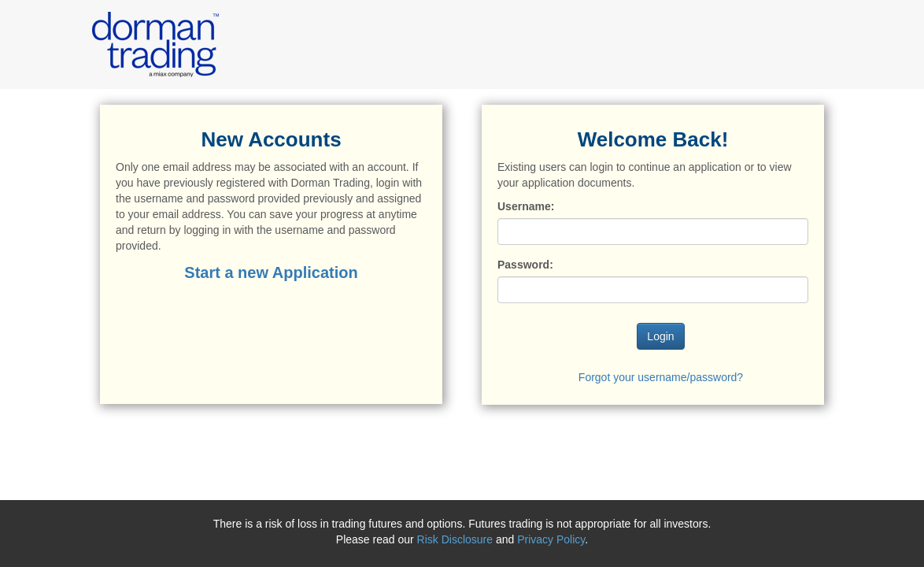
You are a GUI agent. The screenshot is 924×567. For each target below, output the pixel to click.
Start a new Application (271, 272)
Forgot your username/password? (661, 377)
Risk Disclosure (456, 539)
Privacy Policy (551, 539)
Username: (526, 206)
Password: (525, 265)
